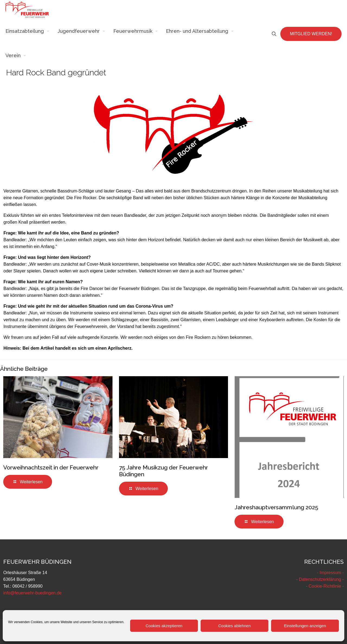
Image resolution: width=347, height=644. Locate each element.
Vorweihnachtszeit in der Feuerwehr (51, 467)
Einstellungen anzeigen (305, 626)
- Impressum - (330, 573)
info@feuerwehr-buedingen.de (33, 593)
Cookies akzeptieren (164, 626)
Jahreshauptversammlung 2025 (276, 507)
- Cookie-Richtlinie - (325, 586)
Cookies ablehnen (234, 626)
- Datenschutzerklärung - (320, 579)
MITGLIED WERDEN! (311, 34)
